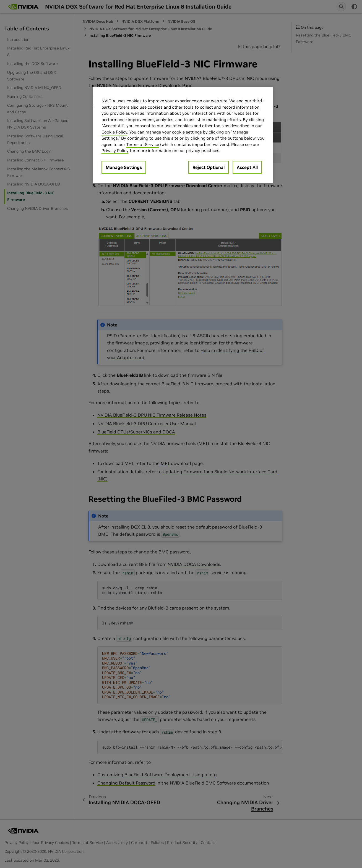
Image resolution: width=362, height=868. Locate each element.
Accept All (247, 167)
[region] (183, 135)
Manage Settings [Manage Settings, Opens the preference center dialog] (124, 167)
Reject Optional (209, 167)
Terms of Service (143, 144)
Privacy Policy (115, 151)
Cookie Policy (114, 132)
